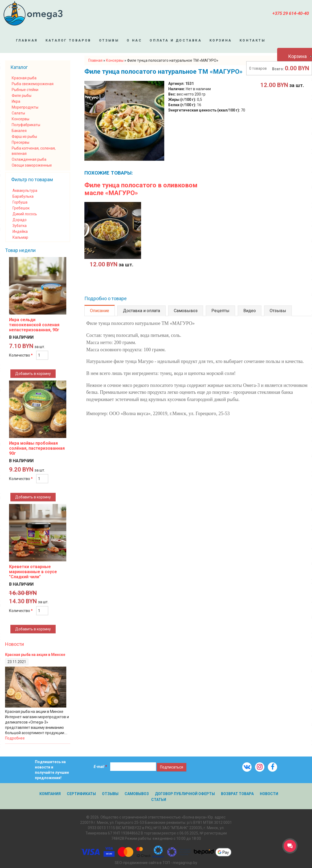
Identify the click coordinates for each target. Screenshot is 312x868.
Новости (15, 644)
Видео (250, 311)
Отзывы (109, 40)
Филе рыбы (22, 96)
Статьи (159, 800)
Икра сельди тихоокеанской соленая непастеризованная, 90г (34, 325)
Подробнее (15, 738)
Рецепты (220, 311)
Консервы (20, 119)
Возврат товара (237, 794)
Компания (50, 794)
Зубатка (20, 226)
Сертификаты (81, 794)
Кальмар (20, 237)
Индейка (20, 232)
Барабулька (23, 196)
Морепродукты (25, 107)
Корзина (221, 40)
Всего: (278, 69)
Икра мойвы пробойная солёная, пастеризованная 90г (37, 448)
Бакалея (19, 131)
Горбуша (20, 202)
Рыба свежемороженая (33, 84)
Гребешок (21, 208)
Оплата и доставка (176, 40)
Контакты (253, 40)
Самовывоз (186, 311)
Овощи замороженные (32, 165)
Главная (27, 40)
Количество (21, 355)
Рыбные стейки (25, 90)
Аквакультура (25, 191)
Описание (100, 311)
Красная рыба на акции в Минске (35, 655)
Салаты (18, 113)
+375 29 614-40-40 (291, 13)
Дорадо (20, 220)
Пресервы (20, 142)
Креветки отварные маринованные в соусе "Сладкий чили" (33, 572)
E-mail (100, 767)
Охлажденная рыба (29, 159)
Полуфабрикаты (26, 125)
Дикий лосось (25, 214)
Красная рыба (24, 78)
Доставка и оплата (141, 311)
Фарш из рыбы (24, 137)
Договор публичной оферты (185, 794)
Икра (16, 101)
